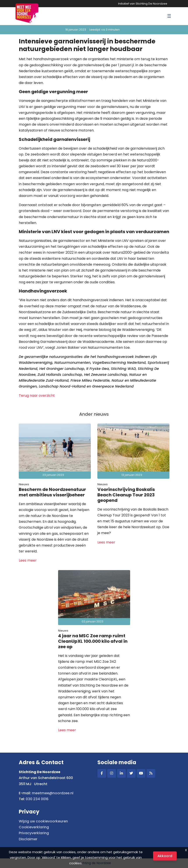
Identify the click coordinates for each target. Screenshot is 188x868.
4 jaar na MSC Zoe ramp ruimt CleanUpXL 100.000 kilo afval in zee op (93, 641)
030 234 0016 (37, 799)
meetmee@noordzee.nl (53, 793)
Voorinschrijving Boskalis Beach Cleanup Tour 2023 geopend (126, 495)
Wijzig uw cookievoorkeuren (43, 821)
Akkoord (165, 856)
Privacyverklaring (34, 833)
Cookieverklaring (34, 827)
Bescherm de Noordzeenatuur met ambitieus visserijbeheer (52, 492)
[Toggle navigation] (169, 16)
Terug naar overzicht (37, 396)
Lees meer (28, 560)
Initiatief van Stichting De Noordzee (143, 4)
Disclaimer (28, 839)
